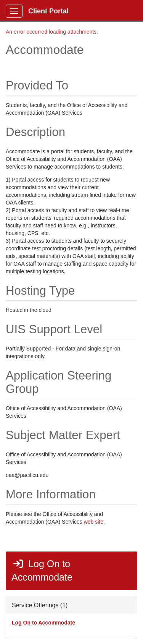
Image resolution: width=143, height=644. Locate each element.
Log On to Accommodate (42, 571)
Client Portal (48, 11)
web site (94, 522)
